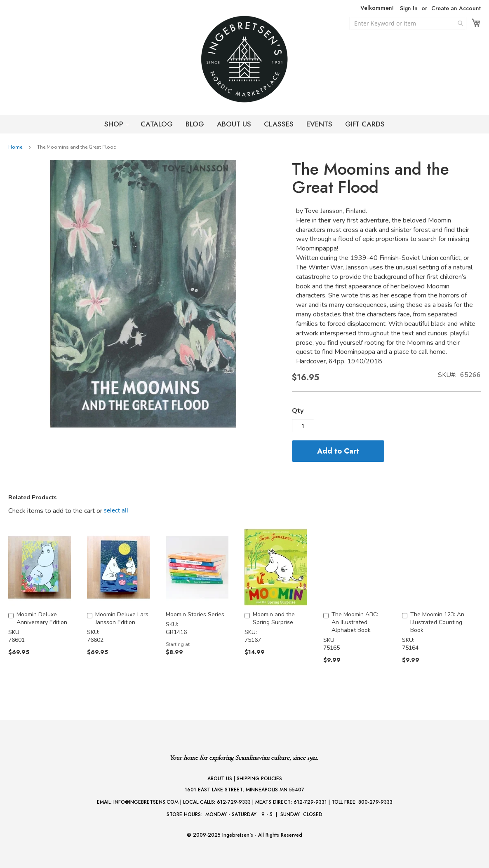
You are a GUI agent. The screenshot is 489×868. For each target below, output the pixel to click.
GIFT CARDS (365, 124)
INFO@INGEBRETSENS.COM (146, 802)
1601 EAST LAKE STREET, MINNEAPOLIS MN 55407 (244, 790)
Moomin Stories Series (195, 614)
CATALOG (157, 124)
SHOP (115, 124)
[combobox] (408, 23)
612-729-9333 (234, 802)
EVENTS (319, 124)
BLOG (195, 124)
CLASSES (279, 124)
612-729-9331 (310, 802)
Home (15, 147)
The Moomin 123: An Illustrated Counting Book (437, 622)
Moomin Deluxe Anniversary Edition (42, 618)
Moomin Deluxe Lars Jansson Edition (122, 618)
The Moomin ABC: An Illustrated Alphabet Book (355, 622)
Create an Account (456, 8)
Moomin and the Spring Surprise (274, 618)
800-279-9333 (375, 802)
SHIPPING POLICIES (259, 779)
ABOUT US (234, 124)
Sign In (409, 8)
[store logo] (244, 59)
